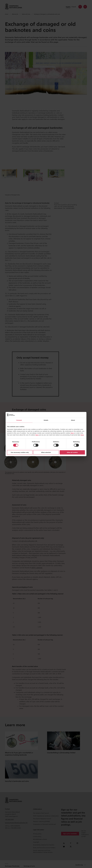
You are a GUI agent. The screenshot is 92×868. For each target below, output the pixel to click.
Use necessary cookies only (20, 452)
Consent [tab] (19, 420)
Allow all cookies (72, 452)
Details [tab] (46, 420)
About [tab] (73, 420)
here (72, 433)
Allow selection (46, 452)
